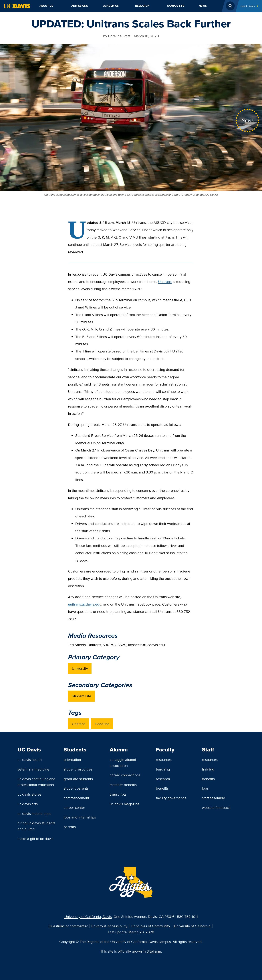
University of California (192, 926)
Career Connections (125, 775)
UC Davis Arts (28, 804)
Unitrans (165, 282)
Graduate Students (78, 779)
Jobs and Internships (80, 817)
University (80, 668)
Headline (102, 724)
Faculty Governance (171, 798)
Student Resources (78, 769)
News (203, 6)
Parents (70, 827)
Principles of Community (151, 926)
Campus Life (176, 6)
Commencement (76, 798)
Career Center (74, 807)
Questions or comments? (68, 926)
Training (208, 769)
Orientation (72, 760)
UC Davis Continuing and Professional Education (36, 782)
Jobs (205, 788)
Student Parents (76, 788)
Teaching (163, 769)
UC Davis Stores (29, 794)
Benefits (162, 788)
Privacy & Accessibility (109, 926)
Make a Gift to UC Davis (35, 839)
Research (142, 6)
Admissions (80, 6)
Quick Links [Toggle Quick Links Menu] (248, 6)
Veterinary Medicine (33, 769)
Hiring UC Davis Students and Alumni (36, 826)
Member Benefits (123, 785)
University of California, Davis (88, 917)
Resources (164, 760)
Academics (111, 6)
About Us (46, 6)
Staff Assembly (213, 798)
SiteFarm (154, 951)
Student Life (82, 696)
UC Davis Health (30, 760)
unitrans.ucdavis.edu (85, 604)
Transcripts (118, 794)
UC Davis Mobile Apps (34, 813)
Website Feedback (216, 807)
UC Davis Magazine (125, 804)
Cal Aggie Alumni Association (123, 763)
